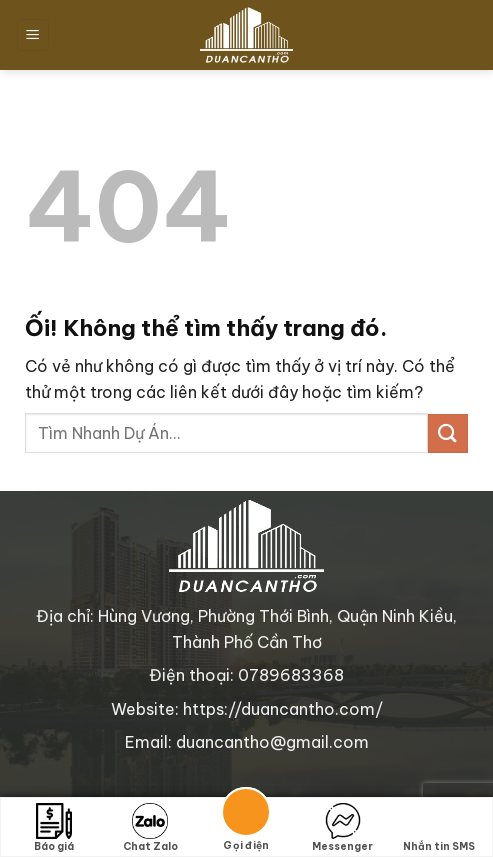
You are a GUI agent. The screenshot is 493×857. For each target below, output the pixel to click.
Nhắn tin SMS (439, 828)
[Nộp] (448, 433)
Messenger (342, 828)
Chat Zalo (150, 828)
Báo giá (54, 828)
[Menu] (33, 35)
